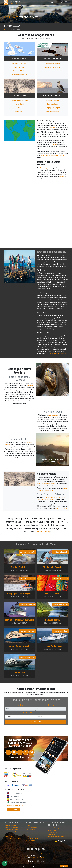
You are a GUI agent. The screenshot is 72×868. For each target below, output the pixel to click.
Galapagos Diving (9, 836)
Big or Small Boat (31, 832)
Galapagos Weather (19, 71)
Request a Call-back (13, 810)
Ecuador (62, 177)
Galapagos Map (19, 67)
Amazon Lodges (53, 834)
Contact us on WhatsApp (16, 803)
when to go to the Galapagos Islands (53, 156)
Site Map (41, 861)
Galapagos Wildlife (53, 100)
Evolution (19, 108)
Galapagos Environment (53, 64)
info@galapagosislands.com (47, 854)
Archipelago (44, 168)
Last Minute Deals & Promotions (12, 838)
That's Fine (64, 866)
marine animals (53, 415)
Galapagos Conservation (53, 67)
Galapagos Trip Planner (10, 825)
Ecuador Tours (52, 830)
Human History (19, 111)
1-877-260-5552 (10, 26)
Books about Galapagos (19, 75)
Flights (28, 825)
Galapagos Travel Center (37, 858)
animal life (30, 385)
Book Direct (11, 17)
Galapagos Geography (53, 108)
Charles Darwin (19, 104)
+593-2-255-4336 (16, 800)
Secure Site (32, 861)
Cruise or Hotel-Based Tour (33, 838)
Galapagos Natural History (19, 100)
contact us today (43, 532)
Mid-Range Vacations (10, 834)
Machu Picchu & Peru (54, 832)
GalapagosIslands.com (27, 854)
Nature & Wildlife (31, 841)
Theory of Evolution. (61, 508)
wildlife (53, 128)
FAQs (27, 836)
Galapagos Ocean (53, 104)
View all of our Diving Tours (59, 353)
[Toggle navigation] (66, 2)
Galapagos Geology (53, 111)
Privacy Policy (23, 856)
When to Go (29, 834)
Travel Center (14, 2)
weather (54, 145)
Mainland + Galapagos (54, 828)
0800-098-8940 (16, 796)
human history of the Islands (46, 484)
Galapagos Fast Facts (19, 64)
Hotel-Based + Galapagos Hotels (57, 837)
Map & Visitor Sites (31, 830)
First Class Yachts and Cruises (12, 832)
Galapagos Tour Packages (11, 828)
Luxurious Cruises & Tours (11, 830)
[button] (6, 267)
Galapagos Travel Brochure (61, 841)
